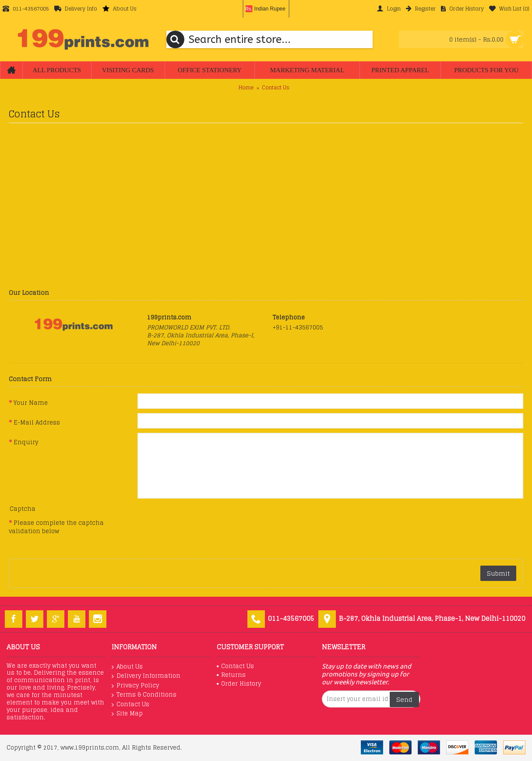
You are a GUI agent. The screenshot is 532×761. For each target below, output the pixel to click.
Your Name (31, 403)
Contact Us (276, 87)
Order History (239, 684)
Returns (231, 675)
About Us (127, 667)
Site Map (127, 714)
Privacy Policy (135, 686)
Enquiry (26, 442)
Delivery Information (146, 676)
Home (246, 87)
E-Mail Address (37, 422)
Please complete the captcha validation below (56, 527)
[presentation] (204, 531)
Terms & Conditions (144, 695)
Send (404, 699)
